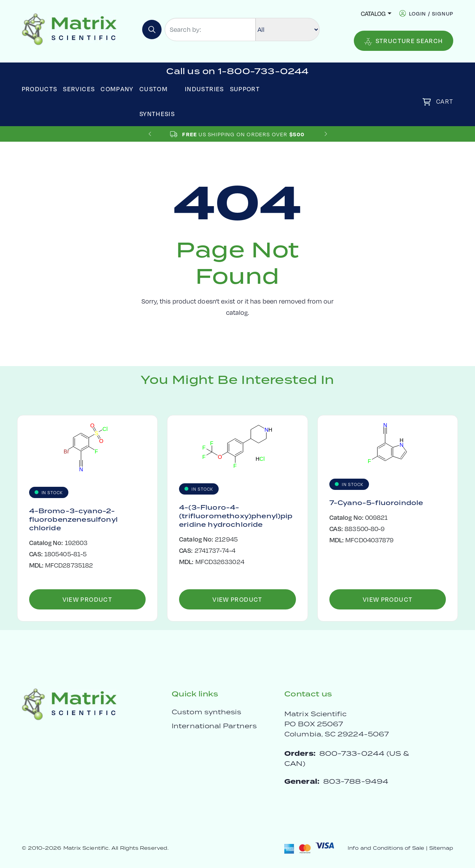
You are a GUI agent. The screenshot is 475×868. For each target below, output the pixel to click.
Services (79, 89)
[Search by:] (210, 30)
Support (245, 89)
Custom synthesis (206, 712)
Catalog (373, 13)
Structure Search (404, 41)
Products (40, 89)
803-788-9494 (356, 781)
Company (117, 89)
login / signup (431, 13)
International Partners (214, 726)
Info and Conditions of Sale (386, 848)
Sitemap (441, 848)
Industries (204, 89)
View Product (87, 599)
